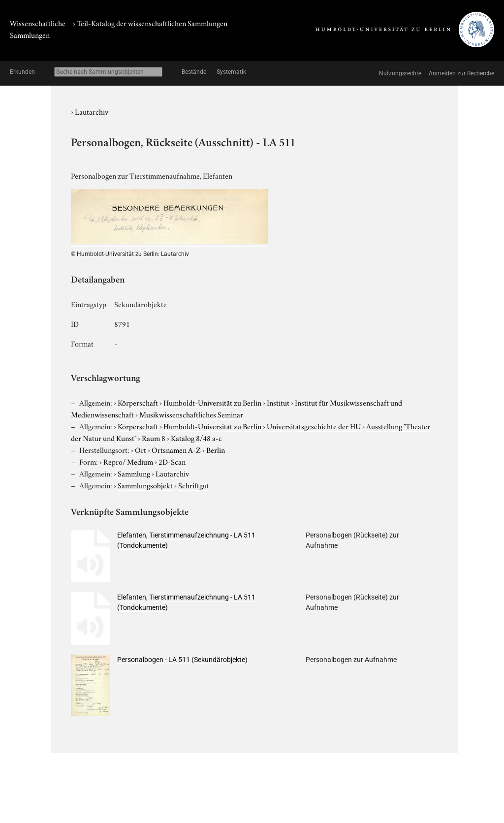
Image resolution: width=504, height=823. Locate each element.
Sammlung (134, 473)
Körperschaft (138, 402)
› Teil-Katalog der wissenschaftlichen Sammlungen (150, 23)
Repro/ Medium (128, 461)
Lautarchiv (92, 111)
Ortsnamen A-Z (176, 449)
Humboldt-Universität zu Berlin (212, 402)
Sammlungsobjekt (145, 485)
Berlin (216, 449)
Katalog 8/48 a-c (196, 438)
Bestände (194, 72)
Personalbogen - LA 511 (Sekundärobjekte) (182, 660)
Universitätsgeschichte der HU (314, 426)
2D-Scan (172, 461)
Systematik (231, 72)
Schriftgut (194, 485)
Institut (278, 402)
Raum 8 (154, 438)
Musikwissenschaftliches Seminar (191, 414)
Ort (141, 449)
